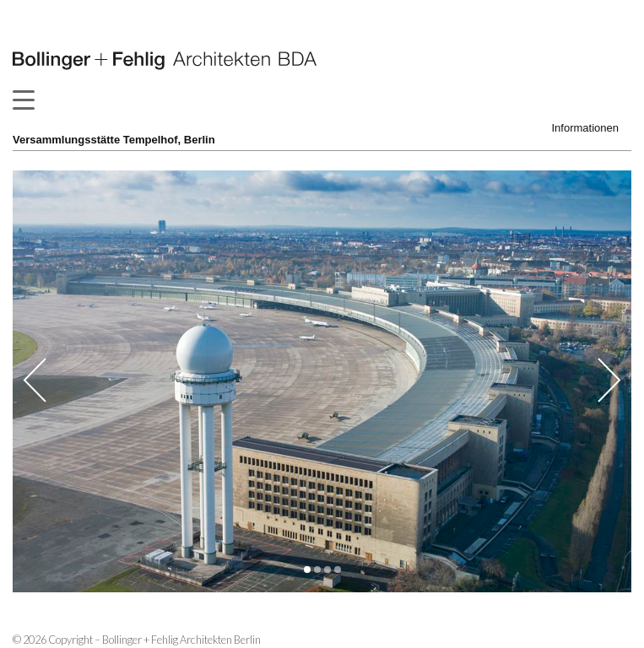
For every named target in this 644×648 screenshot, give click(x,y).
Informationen (586, 128)
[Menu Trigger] (23, 100)
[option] (322, 381)
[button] (307, 570)
